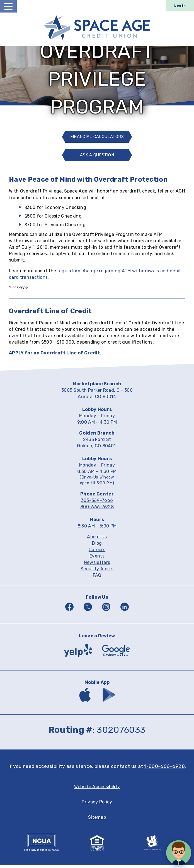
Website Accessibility (97, 789)
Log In (180, 6)
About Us (97, 540)
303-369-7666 (97, 503)
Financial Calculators (97, 138)
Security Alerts (97, 572)
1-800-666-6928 (165, 769)
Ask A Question (99, 159)
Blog (97, 546)
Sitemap (97, 820)
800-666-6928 (97, 510)
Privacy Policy (97, 805)
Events (97, 559)
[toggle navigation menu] (8, 6)
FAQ (97, 578)
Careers (97, 552)
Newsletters (97, 565)
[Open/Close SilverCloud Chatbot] (179, 853)
